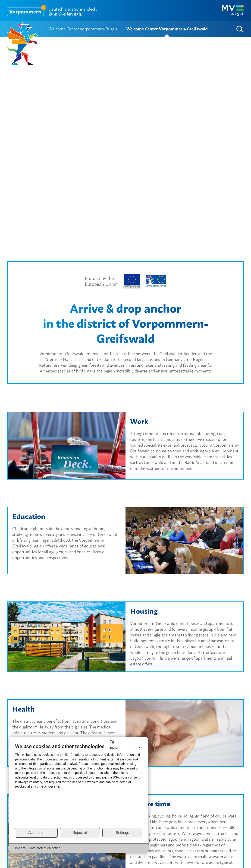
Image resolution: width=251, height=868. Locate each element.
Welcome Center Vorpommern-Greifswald (167, 29)
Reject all (80, 833)
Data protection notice (45, 848)
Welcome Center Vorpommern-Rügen (83, 29)
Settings (122, 833)
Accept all (36, 833)
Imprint (20, 848)
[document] (79, 785)
